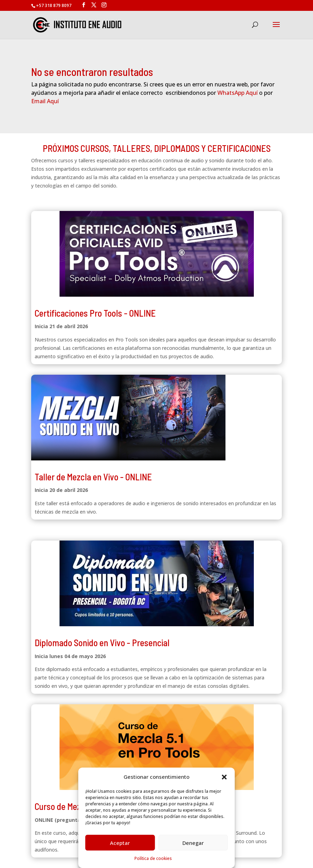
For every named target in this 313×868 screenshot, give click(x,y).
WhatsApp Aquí (238, 93)
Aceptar (120, 843)
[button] (224, 777)
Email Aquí (45, 101)
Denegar (193, 843)
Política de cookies (153, 858)
